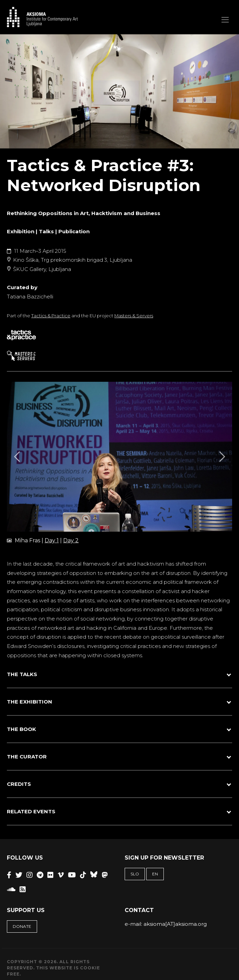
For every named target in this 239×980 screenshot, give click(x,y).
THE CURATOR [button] (27, 757)
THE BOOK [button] (21, 729)
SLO (135, 874)
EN (155, 874)
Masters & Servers (134, 316)
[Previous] (18, 457)
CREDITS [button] (19, 784)
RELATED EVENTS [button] (31, 811)
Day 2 (71, 540)
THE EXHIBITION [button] (30, 702)
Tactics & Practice (51, 316)
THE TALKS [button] (22, 674)
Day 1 (52, 540)
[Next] (221, 457)
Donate (22, 926)
